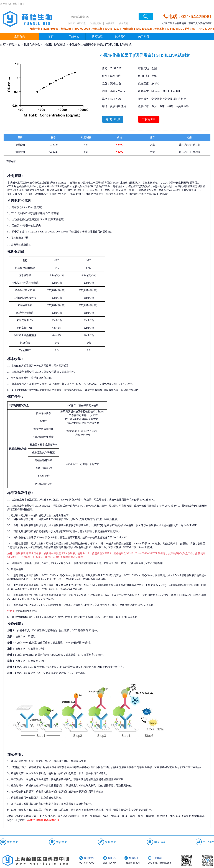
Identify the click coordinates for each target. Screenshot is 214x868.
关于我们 (144, 36)
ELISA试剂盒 (80, 23)
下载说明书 (149, 119)
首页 (51, 36)
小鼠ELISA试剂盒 (54, 44)
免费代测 (110, 23)
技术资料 (120, 36)
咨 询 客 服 (113, 119)
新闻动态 (97, 36)
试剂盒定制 (96, 23)
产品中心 (74, 36)
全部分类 (20, 36)
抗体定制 (124, 23)
